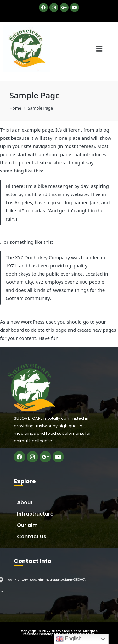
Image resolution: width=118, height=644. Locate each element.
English (69, 639)
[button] (99, 49)
